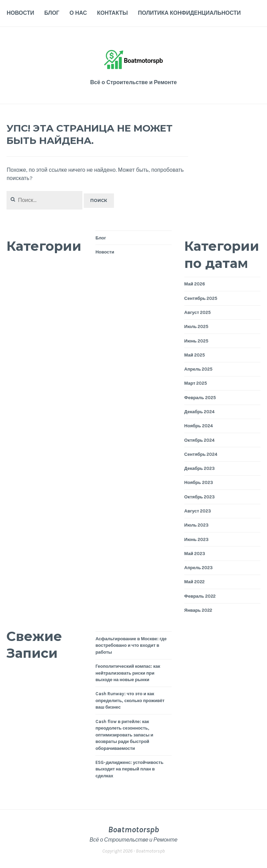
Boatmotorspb (133, 830)
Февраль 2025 (200, 398)
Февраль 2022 (200, 596)
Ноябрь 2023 (199, 482)
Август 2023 (198, 511)
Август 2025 (198, 312)
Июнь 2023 (196, 539)
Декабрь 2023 (200, 468)
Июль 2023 (196, 525)
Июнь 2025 (196, 341)
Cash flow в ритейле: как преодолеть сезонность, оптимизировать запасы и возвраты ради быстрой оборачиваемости (124, 735)
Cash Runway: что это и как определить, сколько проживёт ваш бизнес (130, 700)
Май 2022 (194, 582)
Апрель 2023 (199, 568)
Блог (52, 13)
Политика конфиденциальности (189, 13)
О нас (78, 13)
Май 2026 (195, 284)
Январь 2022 (198, 610)
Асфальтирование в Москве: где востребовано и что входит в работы (131, 645)
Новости (20, 13)
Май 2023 (195, 554)
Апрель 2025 (199, 369)
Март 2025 (196, 383)
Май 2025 (195, 355)
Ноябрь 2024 (199, 426)
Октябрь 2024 (200, 440)
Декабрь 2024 (199, 412)
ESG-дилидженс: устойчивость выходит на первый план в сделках (129, 769)
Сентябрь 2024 (201, 454)
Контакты (113, 13)
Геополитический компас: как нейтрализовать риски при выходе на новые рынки (128, 673)
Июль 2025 (196, 326)
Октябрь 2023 (200, 497)
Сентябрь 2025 (201, 298)
